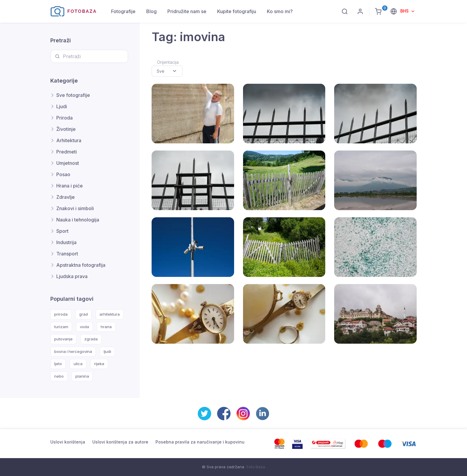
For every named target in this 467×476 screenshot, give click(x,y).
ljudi (107, 351)
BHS (405, 11)
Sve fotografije (73, 95)
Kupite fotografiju (237, 11)
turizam (61, 327)
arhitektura (110, 314)
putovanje (63, 339)
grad (84, 314)
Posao (63, 174)
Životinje (66, 129)
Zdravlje (66, 197)
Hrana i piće (70, 186)
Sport (62, 231)
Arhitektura (69, 140)
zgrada (91, 339)
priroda (61, 314)
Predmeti (67, 152)
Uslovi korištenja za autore (120, 442)
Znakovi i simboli (75, 208)
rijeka (99, 364)
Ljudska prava (72, 276)
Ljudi (62, 106)
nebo (59, 376)
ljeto (58, 364)
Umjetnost (68, 163)
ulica (78, 364)
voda (84, 327)
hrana (106, 327)
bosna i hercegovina (73, 351)
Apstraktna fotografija (81, 265)
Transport (67, 254)
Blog (151, 11)
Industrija (66, 242)
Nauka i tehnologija (78, 220)
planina (82, 376)
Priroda (64, 118)
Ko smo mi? (280, 11)
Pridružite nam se (187, 11)
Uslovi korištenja (68, 442)
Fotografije (123, 11)
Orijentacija (168, 62)
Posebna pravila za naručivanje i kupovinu (200, 442)
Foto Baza (256, 467)
